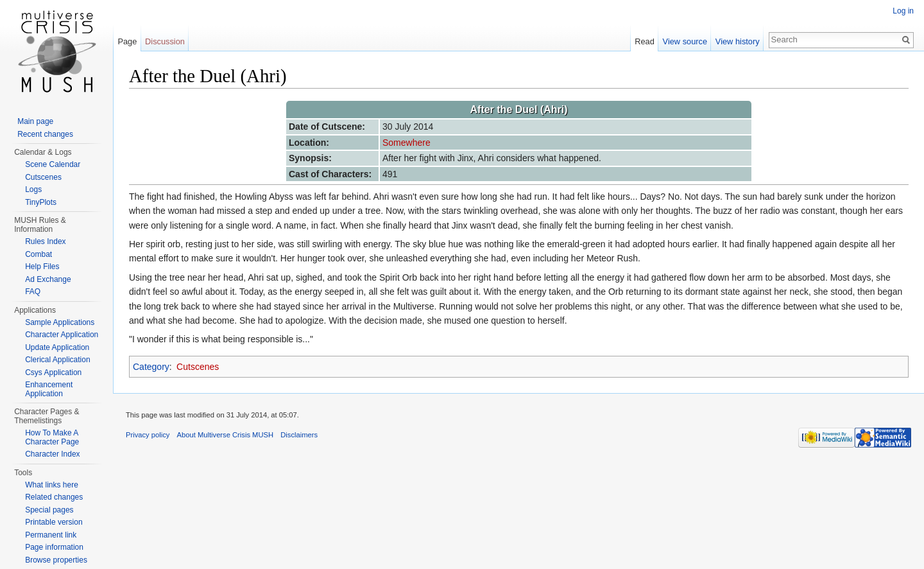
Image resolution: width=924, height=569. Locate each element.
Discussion (165, 41)
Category (151, 367)
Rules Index (45, 241)
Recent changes (45, 134)
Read (645, 41)
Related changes (54, 497)
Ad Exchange (48, 279)
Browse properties (56, 560)
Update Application (57, 347)
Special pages (49, 510)
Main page (35, 121)
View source (685, 41)
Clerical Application (57, 360)
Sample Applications (60, 322)
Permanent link (51, 535)
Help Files (42, 267)
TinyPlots (41, 202)
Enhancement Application (49, 389)
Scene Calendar (53, 164)
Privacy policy (148, 435)
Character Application (62, 335)
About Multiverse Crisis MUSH (225, 435)
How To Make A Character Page (52, 437)
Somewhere (406, 143)
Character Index (52, 454)
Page (127, 41)
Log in (903, 11)
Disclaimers (299, 435)
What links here (52, 485)
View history (738, 41)
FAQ (33, 292)
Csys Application (53, 372)
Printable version (54, 522)
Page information (54, 547)
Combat (38, 254)
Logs (33, 189)
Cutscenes (198, 367)
